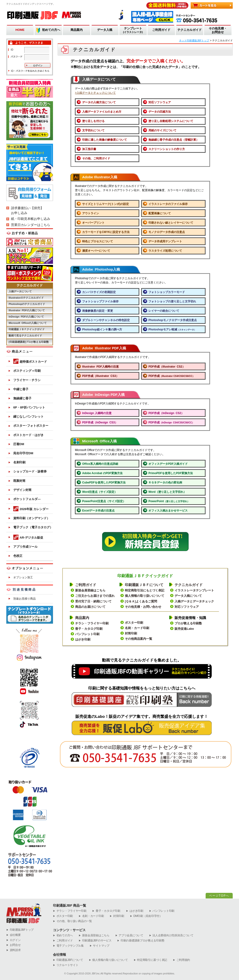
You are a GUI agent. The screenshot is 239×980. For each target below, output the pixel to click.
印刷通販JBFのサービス (95, 941)
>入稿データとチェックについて (95, 93)
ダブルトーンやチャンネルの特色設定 (106, 320)
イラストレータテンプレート (194, 590)
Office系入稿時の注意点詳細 (100, 464)
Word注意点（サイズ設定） (100, 492)
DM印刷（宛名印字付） (146, 916)
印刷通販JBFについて (68, 960)
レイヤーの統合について (164, 311)
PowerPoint (169, 501)
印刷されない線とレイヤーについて (171, 223)
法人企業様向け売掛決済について (171, 935)
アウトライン (91, 213)
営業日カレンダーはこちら (31, 225)
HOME (20, 30)
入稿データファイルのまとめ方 (102, 112)
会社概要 (14, 935)
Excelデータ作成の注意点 (98, 511)
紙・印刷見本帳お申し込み (31, 219)
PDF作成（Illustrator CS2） (167, 367)
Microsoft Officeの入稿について (28, 323)
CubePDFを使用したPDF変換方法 (104, 483)
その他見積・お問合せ (218, 30)
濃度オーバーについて (96, 251)
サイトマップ (100, 946)
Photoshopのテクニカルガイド (27, 304)
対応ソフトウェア (160, 102)
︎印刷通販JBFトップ (20, 930)
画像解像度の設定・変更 (98, 311)
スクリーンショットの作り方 (167, 149)
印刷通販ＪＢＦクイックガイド (27, 329)
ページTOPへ (219, 896)
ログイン (14, 940)
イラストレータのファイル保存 (168, 204)
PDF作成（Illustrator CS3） (100, 376)
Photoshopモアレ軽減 (172, 329)
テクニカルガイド (190, 30)
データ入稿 (105, 30)
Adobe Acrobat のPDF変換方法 (102, 473)
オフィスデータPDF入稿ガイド (168, 464)
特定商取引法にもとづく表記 (145, 590)
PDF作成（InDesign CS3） (100, 422)
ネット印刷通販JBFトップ (194, 40)
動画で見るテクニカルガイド (25, 336)
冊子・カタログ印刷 (89, 629)
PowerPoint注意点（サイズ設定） (104, 501)
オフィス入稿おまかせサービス (168, 511)
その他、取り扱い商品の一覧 (72, 921)
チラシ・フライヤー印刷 (92, 623)
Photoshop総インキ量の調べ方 (102, 329)
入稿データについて (20, 291)
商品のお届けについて (90, 607)
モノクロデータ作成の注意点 (167, 232)
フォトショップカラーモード (167, 292)
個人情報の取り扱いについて (145, 596)
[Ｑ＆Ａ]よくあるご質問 (141, 601)
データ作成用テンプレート (165, 241)
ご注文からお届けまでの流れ (95, 596)
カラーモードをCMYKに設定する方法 (106, 232)
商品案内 (77, 30)
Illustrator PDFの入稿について (27, 310)
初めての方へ (51, 30)
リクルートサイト (66, 965)
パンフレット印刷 (87, 634)
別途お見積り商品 (25, 599)
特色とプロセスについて (98, 241)
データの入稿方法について (99, 102)
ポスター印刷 (134, 623)
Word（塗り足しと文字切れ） (167, 492)
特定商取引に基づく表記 (150, 960)
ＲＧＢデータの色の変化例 (165, 483)
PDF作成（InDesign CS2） (166, 413)
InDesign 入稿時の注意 (97, 413)
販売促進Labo (184, 629)
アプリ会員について (129, 935)
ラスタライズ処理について (165, 251)
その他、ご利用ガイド (96, 158)
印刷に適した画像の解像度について (105, 140)
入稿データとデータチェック (194, 601)
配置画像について (160, 213)
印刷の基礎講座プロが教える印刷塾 (141, 941)
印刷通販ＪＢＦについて (144, 585)
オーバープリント (93, 223)
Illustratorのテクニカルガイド (26, 298)
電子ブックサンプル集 (68, 946)
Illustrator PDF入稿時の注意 (100, 367)
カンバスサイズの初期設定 (99, 292)
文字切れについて (93, 130)
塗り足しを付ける (93, 121)
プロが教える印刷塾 (188, 623)
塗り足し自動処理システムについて (171, 121)
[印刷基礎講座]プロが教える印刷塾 (29, 342)
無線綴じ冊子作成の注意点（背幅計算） (174, 140)
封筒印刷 (131, 633)
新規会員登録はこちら (90, 590)
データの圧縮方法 (160, 112)
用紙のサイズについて (162, 130)
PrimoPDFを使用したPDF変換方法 (171, 473)
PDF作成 (172, 376)
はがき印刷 (83, 639)
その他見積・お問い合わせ (143, 607)
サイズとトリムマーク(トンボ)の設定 (105, 204)
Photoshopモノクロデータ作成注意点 (173, 320)
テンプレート (133, 30)
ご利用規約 (181, 960)
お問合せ (14, 945)
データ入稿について (188, 596)
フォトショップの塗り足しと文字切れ (172, 301)
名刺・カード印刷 (137, 628)
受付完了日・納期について (93, 601)
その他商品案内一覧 (139, 639)
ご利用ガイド (161, 30)
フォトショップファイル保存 (100, 301)
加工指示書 (89, 149)
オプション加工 (23, 577)
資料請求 (14, 950)
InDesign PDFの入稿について (26, 317)
